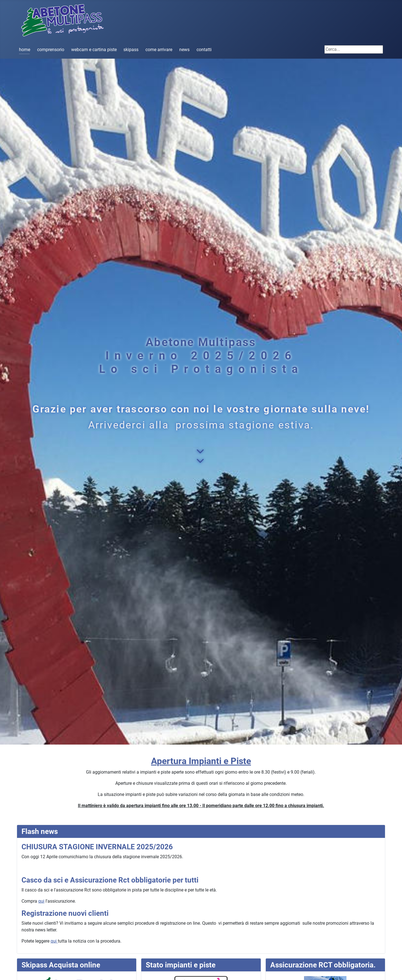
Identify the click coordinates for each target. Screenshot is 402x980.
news (184, 50)
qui (41, 901)
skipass (131, 50)
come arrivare (159, 50)
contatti (204, 50)
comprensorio (51, 50)
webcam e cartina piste (94, 50)
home (25, 50)
